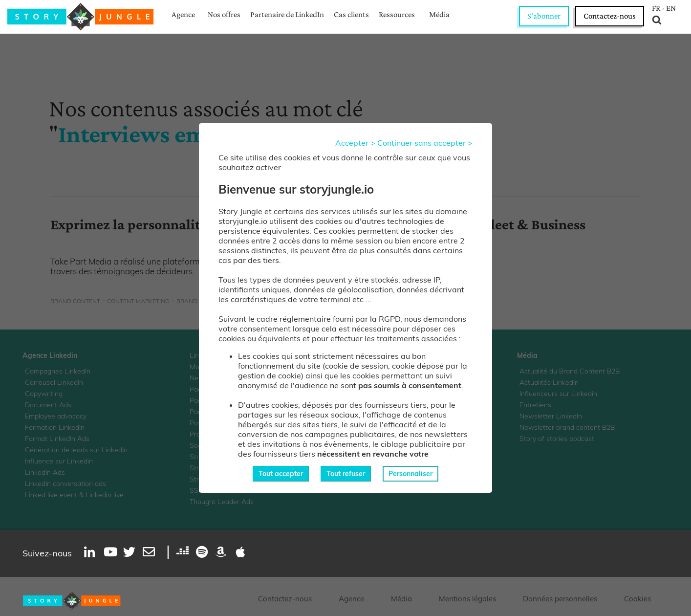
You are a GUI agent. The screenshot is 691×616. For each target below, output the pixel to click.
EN (671, 8)
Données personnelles (560, 599)
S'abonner (544, 16)
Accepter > (355, 143)
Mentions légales (467, 599)
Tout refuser (346, 474)
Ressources (397, 14)
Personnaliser (410, 474)
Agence (183, 14)
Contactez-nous (610, 16)
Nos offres (224, 14)
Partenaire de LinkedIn (287, 14)
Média (439, 14)
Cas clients (351, 14)
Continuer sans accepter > (425, 143)
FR (656, 8)
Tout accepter (281, 474)
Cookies (637, 599)
